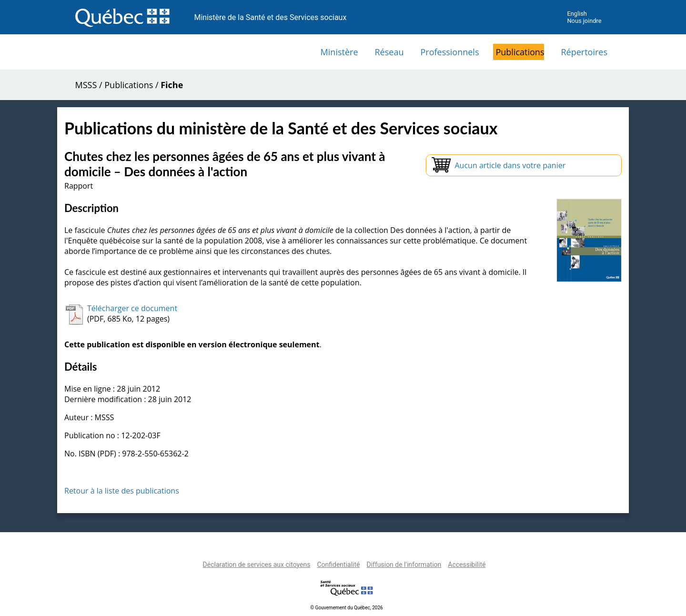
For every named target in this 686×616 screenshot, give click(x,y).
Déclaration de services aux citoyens (257, 565)
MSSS (86, 85)
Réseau (389, 52)
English (577, 14)
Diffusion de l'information (404, 565)
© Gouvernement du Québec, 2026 (346, 608)
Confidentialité (338, 565)
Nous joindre (584, 21)
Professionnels (449, 52)
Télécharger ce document (132, 308)
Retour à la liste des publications (122, 491)
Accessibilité (467, 565)
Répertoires (584, 52)
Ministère (339, 52)
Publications (520, 52)
